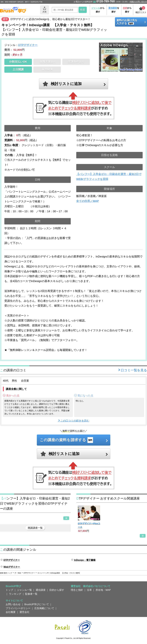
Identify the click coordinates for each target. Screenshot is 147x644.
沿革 (89, 590)
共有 (45, 10)
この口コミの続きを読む (75, 421)
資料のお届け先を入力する (127, 22)
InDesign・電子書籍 (85, 560)
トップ (9, 590)
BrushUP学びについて (37, 604)
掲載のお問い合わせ (138, 2)
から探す (98, 10)
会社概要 (11, 612)
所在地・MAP (103, 590)
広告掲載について (44, 608)
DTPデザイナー (28, 45)
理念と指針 (77, 590)
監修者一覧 (31, 594)
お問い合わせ (13, 604)
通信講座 (41, 590)
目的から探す (57, 590)
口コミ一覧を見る (134, 370)
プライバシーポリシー (18, 608)
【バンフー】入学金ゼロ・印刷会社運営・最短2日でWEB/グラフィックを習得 (109, 177)
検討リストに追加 (66, 84)
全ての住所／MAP (88, 201)
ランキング (15, 594)
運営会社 (24, 612)
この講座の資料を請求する (66, 440)
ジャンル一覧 (24, 590)
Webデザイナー (12, 567)
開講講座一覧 (35, 528)
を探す (114, 10)
